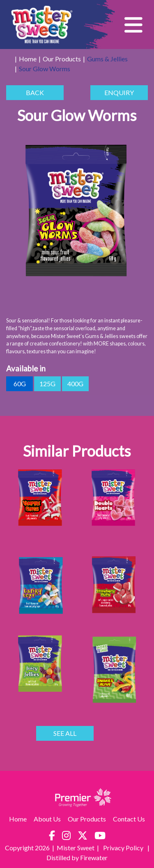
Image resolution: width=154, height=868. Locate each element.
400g (75, 384)
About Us (47, 819)
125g (47, 384)
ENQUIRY (119, 93)
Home (28, 59)
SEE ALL (65, 733)
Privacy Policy (124, 848)
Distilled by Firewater (77, 857)
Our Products (62, 59)
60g (20, 384)
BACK (35, 93)
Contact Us (129, 819)
